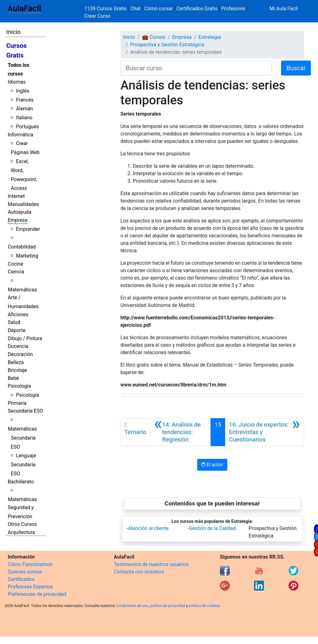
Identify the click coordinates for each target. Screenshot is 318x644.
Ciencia (16, 272)
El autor (212, 465)
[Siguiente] (264, 432)
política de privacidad (168, 606)
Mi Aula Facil (284, 9)
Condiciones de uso (132, 606)
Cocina (15, 264)
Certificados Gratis (197, 9)
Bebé (13, 378)
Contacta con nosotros (139, 572)
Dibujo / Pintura (25, 338)
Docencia (18, 346)
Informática (20, 135)
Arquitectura (21, 532)
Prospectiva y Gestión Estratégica (167, 45)
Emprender (28, 229)
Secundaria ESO (25, 411)
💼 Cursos (154, 37)
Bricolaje (17, 370)
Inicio (13, 32)
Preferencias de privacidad (37, 594)
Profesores (233, 9)
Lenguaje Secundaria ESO (23, 465)
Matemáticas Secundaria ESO (22, 438)
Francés (25, 100)
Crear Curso (98, 16)
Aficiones (18, 315)
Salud (14, 322)
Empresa (18, 220)
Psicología (19, 386)
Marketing (27, 256)
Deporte (17, 330)
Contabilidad (22, 247)
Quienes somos (25, 572)
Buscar (296, 68)
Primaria (17, 403)
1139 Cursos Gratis (106, 9)
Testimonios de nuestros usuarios (151, 564)
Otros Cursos (22, 524)
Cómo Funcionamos (30, 564)
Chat (136, 9)
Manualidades (23, 204)
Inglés (23, 91)
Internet (16, 196)
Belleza (16, 362)
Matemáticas (22, 290)
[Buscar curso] (196, 68)
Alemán (24, 109)
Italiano (24, 118)
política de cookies (204, 606)
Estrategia (210, 37)
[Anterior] (180, 432)
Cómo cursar (159, 9)
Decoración (20, 354)
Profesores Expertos (30, 587)
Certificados (21, 579)
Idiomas (17, 82)
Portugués (27, 127)
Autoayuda (20, 212)
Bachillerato (21, 482)
